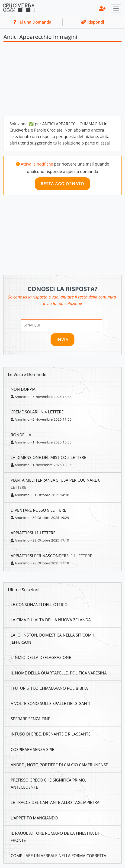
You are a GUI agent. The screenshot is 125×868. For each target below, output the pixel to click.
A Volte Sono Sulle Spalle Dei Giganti (50, 703)
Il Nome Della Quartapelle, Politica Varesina (59, 673)
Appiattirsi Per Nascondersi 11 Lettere (51, 556)
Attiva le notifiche (37, 164)
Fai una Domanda (32, 22)
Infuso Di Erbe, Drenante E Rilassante (51, 734)
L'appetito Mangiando (34, 818)
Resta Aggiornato (62, 184)
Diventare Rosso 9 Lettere (38, 510)
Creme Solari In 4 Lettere (37, 412)
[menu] (102, 8)
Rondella (21, 435)
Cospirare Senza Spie (32, 749)
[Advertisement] (62, 80)
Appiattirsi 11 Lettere (33, 533)
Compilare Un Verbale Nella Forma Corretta (58, 856)
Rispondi (93, 22)
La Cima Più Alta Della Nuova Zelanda (51, 620)
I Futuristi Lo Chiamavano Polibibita (49, 688)
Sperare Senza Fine (30, 719)
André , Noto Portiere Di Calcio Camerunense (59, 765)
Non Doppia (23, 389)
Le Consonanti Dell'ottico (39, 604)
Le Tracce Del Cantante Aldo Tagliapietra (55, 802)
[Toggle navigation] (116, 9)
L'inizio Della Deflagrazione (41, 657)
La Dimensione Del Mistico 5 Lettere (48, 457)
